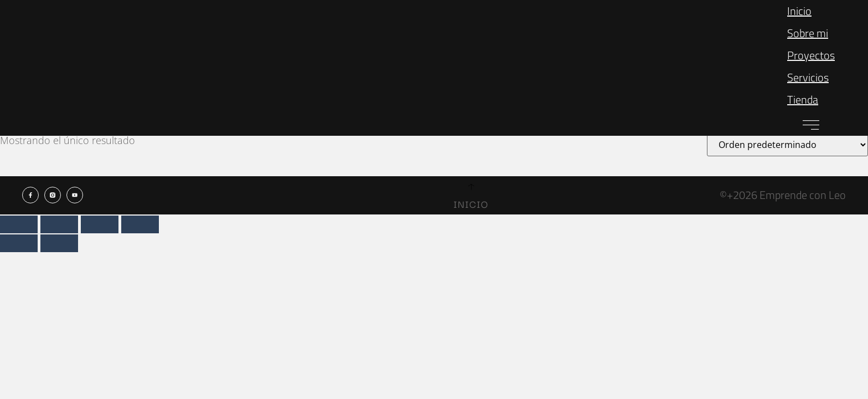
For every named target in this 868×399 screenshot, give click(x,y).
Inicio (799, 11)
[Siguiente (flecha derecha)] (59, 243)
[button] (811, 123)
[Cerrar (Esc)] (140, 224)
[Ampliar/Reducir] (19, 224)
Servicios (808, 77)
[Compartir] (100, 224)
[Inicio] (471, 187)
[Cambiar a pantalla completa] (59, 224)
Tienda (803, 99)
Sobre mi (808, 33)
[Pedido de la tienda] (787, 145)
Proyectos (811, 55)
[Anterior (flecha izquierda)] (19, 243)
